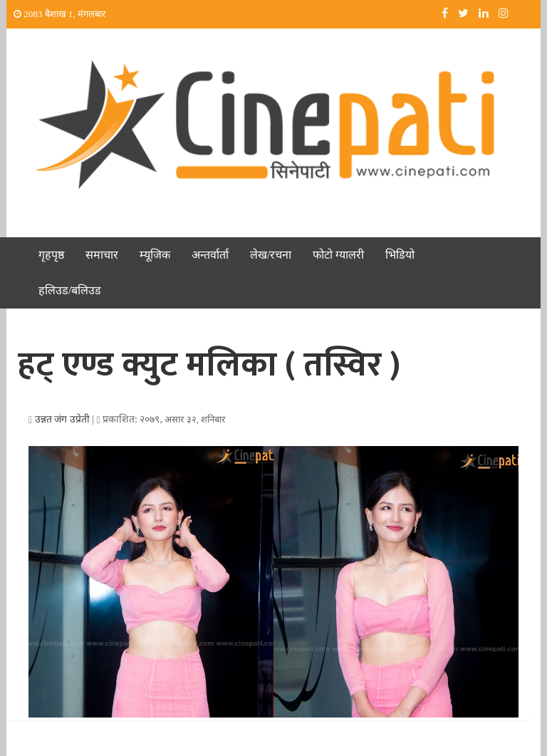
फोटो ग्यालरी (338, 255)
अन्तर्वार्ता (210, 255)
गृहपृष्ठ (51, 255)
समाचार (102, 255)
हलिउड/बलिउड (70, 290)
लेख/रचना (271, 255)
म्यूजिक (155, 255)
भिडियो (400, 255)
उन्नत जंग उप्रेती (62, 419)
